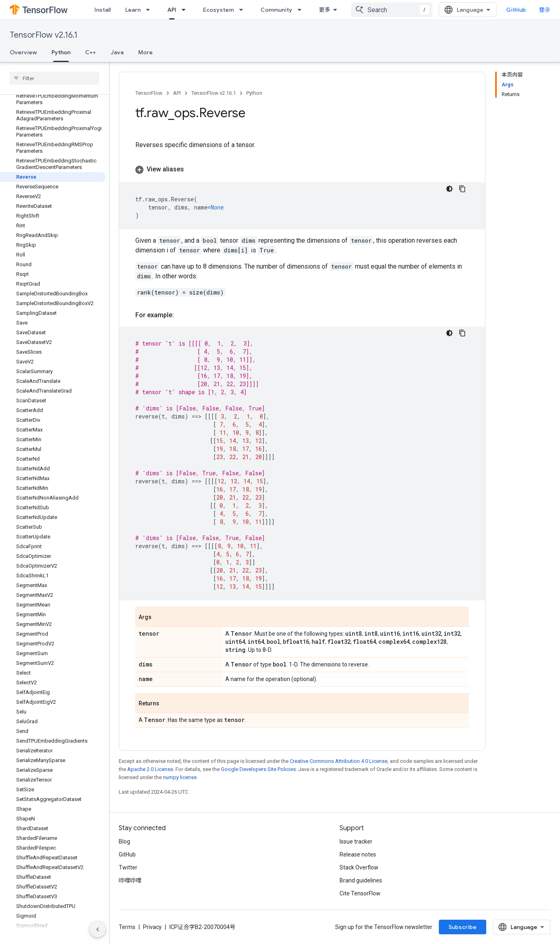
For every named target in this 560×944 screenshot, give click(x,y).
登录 (545, 10)
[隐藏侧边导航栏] (98, 929)
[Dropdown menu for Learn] (150, 10)
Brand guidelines (361, 880)
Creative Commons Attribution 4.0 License (339, 761)
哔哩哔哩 (130, 880)
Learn (133, 10)
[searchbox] (55, 78)
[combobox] (392, 10)
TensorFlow (149, 93)
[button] (302, 169)
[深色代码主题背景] (449, 189)
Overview (23, 52)
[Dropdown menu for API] (186, 10)
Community (276, 10)
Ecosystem (218, 10)
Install (103, 10)
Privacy (152, 927)
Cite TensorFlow (360, 893)
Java (117, 52)
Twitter (128, 867)
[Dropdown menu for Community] (302, 10)
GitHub (516, 10)
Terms (127, 927)
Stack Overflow (359, 867)
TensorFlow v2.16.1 (44, 35)
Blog (124, 841)
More (145, 52)
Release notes (358, 854)
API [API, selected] (172, 10)
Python (254, 93)
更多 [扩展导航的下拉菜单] (325, 10)
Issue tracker (356, 841)
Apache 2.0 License (150, 769)
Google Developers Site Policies (258, 769)
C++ (91, 52)
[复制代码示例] (462, 189)
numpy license (180, 777)
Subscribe (463, 927)
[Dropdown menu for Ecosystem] (244, 10)
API (177, 93)
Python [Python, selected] (61, 52)
